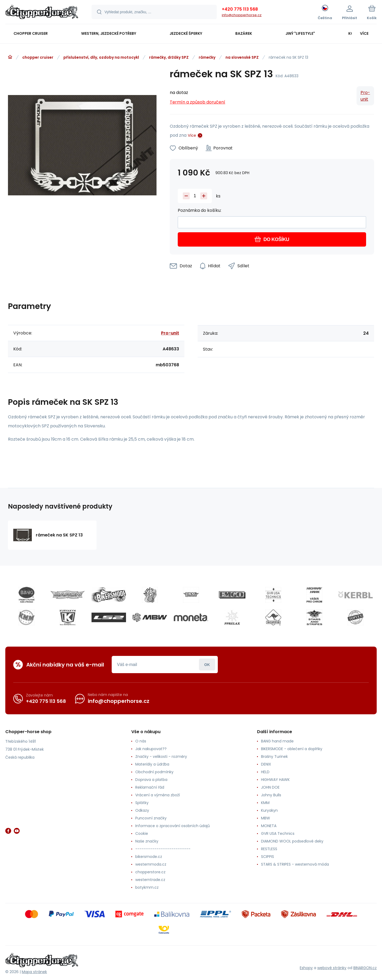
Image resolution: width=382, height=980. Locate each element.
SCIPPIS (268, 857)
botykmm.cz (147, 887)
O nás (141, 741)
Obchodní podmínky (154, 772)
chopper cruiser (38, 57)
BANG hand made (277, 741)
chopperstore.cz (150, 872)
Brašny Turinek (274, 757)
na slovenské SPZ (242, 57)
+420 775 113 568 (240, 9)
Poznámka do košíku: (199, 210)
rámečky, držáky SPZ (169, 57)
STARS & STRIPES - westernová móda (295, 864)
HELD (265, 772)
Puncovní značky (151, 818)
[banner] (42, 13)
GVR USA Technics (278, 833)
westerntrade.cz (150, 880)
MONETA (269, 826)
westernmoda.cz (151, 864)
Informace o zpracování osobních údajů (173, 826)
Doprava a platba (151, 780)
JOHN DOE (270, 787)
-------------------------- (163, 849)
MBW (266, 818)
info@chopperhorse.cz (242, 15)
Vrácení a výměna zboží (158, 795)
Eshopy (306, 968)
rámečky (207, 57)
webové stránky (332, 968)
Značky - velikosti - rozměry (161, 757)
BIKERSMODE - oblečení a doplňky (292, 749)
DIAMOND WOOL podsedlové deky (292, 841)
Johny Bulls (271, 795)
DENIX (266, 764)
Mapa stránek (34, 972)
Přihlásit (207, 665)
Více (192, 135)
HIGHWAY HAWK (275, 780)
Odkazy (142, 810)
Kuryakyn (269, 810)
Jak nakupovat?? (151, 749)
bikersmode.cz (149, 857)
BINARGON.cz (365, 968)
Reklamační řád (150, 787)
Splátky (142, 803)
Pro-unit (365, 96)
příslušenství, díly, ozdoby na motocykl (101, 57)
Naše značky (147, 841)
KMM (265, 803)
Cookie (142, 833)
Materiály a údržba (152, 764)
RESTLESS (269, 849)
